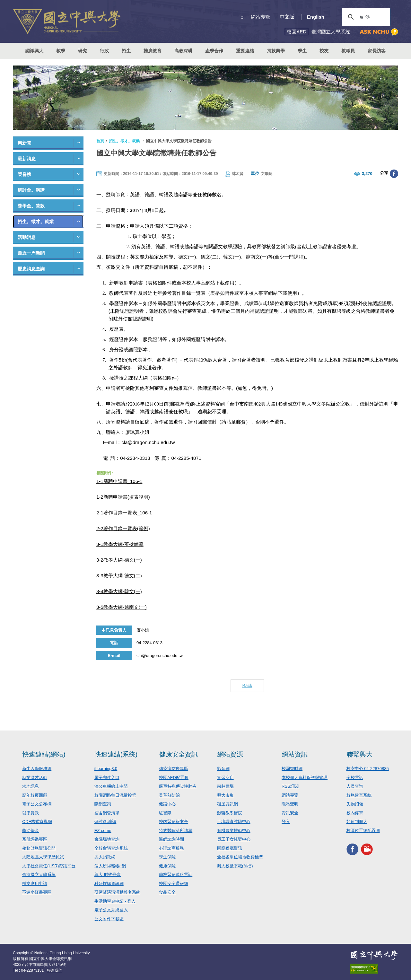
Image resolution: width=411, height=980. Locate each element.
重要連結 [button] (245, 51)
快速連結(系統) (116, 754)
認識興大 (34, 51)
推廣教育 (153, 51)
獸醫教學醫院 (230, 813)
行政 (104, 51)
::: (243, 17)
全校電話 (355, 778)
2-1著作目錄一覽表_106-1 (124, 513)
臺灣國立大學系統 (39, 875)
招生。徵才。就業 (36, 222)
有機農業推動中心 (234, 831)
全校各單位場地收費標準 (240, 857)
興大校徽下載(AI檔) (235, 866)
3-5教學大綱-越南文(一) (122, 607)
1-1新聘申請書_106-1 (119, 481)
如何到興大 (357, 822)
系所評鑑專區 (35, 839)
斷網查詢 (103, 804)
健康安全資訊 (179, 754)
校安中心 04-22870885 (368, 769)
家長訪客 (377, 51)
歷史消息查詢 (31, 269)
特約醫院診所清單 (176, 831)
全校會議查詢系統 (111, 848)
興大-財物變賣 (108, 875)
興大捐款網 (105, 857)
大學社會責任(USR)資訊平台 (49, 866)
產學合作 (214, 51)
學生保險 (167, 857)
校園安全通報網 (174, 884)
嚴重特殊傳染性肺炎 (178, 786)
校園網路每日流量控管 (115, 795)
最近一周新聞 (31, 253)
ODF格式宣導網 (37, 822)
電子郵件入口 (107, 778)
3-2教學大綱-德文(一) (119, 560)
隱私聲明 (290, 804)
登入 (286, 822)
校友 (324, 51)
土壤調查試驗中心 (234, 822)
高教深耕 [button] (183, 51)
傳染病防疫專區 (174, 769)
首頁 (100, 141)
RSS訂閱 (290, 786)
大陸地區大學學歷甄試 (43, 857)
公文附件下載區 (109, 919)
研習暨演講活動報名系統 (117, 892)
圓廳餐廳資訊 (230, 848)
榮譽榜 (24, 174)
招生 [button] (126, 51)
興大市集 (225, 795)
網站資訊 (295, 754)
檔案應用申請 (35, 884)
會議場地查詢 (107, 839)
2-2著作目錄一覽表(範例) (123, 528)
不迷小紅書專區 (37, 892)
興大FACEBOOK (352, 849)
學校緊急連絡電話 (176, 875)
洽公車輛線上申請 (111, 786)
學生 (302, 51)
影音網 (223, 769)
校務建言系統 (359, 795)
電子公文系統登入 (111, 910)
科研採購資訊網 (109, 884)
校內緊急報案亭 (174, 822)
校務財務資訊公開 (39, 848)
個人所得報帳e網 (110, 866)
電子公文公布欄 (37, 804)
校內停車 (355, 813)
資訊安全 (290, 813)
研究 (83, 51)
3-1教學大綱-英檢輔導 (120, 544)
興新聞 (24, 143)
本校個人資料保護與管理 (305, 778)
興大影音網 (367, 849)
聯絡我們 (55, 970)
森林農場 (225, 786)
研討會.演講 (105, 822)
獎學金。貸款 (31, 206)
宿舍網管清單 (107, 813)
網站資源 (230, 754)
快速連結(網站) (44, 754)
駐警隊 (165, 813)
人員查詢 (355, 786)
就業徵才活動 (35, 778)
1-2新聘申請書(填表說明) (123, 497)
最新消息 (27, 159)
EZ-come (103, 831)
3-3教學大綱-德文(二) (119, 576)
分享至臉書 (394, 174)
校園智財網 (292, 769)
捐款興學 (276, 51)
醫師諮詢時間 (171, 839)
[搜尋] (365, 17)
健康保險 (167, 866)
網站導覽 (260, 17)
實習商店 (225, 778)
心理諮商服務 (171, 848)
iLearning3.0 (106, 769)
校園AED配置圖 (174, 778)
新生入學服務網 (37, 769)
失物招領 (355, 804)
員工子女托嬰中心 (234, 839)
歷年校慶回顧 (35, 795)
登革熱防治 (169, 795)
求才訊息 (31, 786)
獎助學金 (31, 831)
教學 (61, 51)
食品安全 (167, 892)
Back (247, 686)
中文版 (287, 17)
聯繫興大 (360, 754)
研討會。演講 (31, 190)
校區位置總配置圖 (363, 831)
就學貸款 (31, 813)
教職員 (348, 51)
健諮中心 (167, 804)
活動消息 (27, 237)
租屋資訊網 (227, 804)
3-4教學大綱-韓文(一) (119, 591)
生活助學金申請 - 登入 (115, 901)
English (316, 17)
